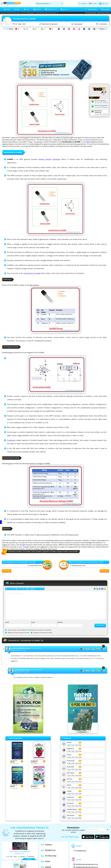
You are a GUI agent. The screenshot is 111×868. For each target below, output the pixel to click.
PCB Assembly (104, 9)
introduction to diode (32, 273)
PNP (23, 545)
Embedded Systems (31, 13)
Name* (18, 624)
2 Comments (101, 24)
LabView (69, 791)
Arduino (19, 13)
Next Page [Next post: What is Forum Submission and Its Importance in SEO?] (104, 571)
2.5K (7, 29)
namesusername (37, 648)
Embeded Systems (72, 809)
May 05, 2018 (16, 650)
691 (107, 29)
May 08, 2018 (19, 672)
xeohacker (30, 857)
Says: (21, 648)
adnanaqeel (77, 24)
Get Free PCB (91, 9)
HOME (7, 9)
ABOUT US (65, 9)
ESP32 (9, 13)
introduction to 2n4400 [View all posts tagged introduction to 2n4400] (15, 552)
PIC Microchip (71, 761)
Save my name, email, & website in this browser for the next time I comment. (28, 630)
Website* (70, 624)
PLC (23, 13)
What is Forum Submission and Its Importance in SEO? (86, 562)
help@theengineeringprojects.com (86, 867)
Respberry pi (48, 850)
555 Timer (70, 779)
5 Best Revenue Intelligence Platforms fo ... (20, 852)
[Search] (48, 4)
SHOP (27, 9)
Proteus (69, 755)
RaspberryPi (3, 13)
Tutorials (21, 857)
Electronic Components (48, 24)
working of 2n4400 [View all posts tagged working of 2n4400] (62, 552)
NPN (88, 142)
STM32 (13, 13)
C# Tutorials (70, 803)
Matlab (69, 785)
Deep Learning (43, 13)
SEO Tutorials (71, 815)
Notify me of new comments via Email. (17, 633)
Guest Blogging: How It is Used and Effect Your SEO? (19, 562)
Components (70, 797)
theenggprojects (80, 851)
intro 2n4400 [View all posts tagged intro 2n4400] (26, 552)
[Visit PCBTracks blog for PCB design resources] (83, 733)
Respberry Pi (70, 749)
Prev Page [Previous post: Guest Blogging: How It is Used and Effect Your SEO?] (7, 571)
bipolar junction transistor (50, 159)
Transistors (11, 440)
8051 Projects (71, 773)
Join (107, 4)
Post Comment (100, 626)
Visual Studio (71, 767)
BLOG (17, 9)
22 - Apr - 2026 (11, 857)
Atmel (45, 861)
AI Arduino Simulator (104, 13)
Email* (44, 624)
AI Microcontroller (91, 13)
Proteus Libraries (52, 13)
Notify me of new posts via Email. (42, 633)
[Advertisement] (55, 43)
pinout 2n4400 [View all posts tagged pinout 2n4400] (73, 552)
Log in (103, 4)
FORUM (37, 9)
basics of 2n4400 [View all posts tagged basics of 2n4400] (36, 552)
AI (38, 13)
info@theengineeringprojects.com (86, 864)
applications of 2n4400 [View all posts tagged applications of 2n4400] (49, 552)
